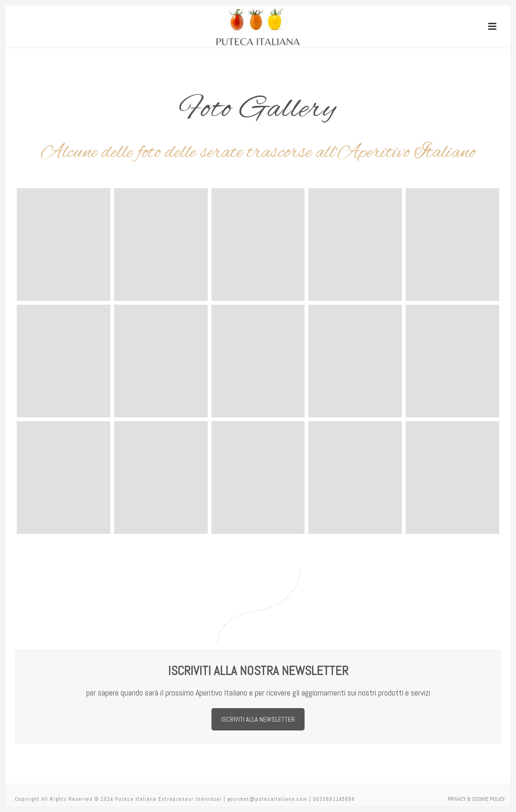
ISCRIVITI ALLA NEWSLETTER (258, 719)
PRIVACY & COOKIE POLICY (476, 799)
